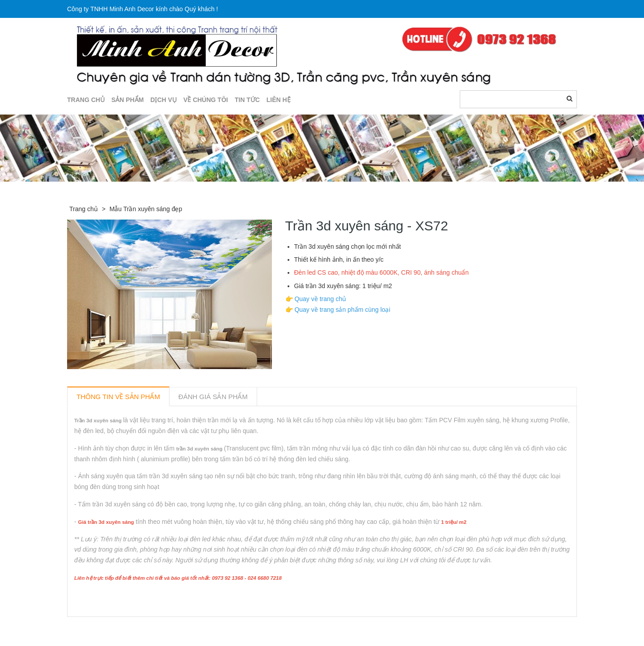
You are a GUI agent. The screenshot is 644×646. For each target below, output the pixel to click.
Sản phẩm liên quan (116, 627)
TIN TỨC (247, 100)
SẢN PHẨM (127, 100)
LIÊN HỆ (279, 100)
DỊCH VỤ (163, 100)
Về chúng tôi (206, 100)
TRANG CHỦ (86, 100)
